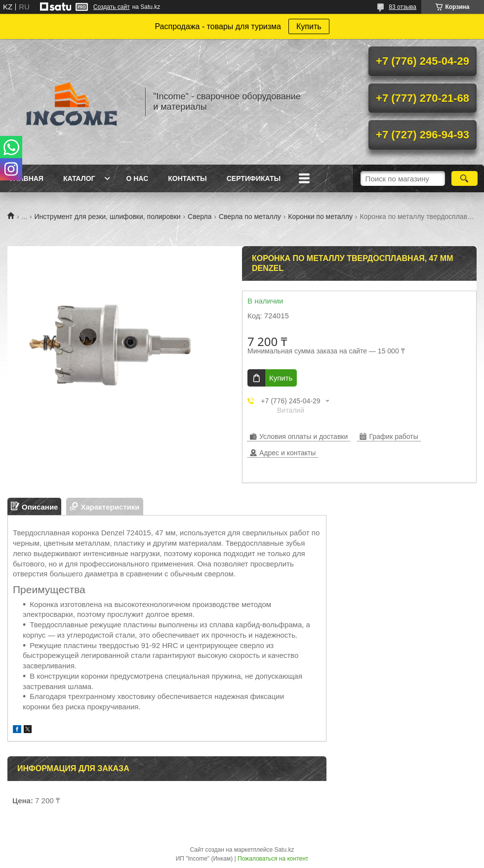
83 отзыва (403, 7)
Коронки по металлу (320, 217)
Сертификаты (254, 178)
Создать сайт (112, 7)
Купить (309, 26)
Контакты (187, 178)
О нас (137, 178)
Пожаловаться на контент (273, 859)
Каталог (79, 178)
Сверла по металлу (250, 217)
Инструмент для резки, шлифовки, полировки (108, 217)
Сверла (200, 217)
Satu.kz (284, 850)
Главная (27, 178)
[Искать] (464, 178)
